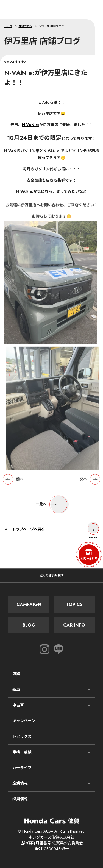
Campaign (29, 604)
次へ (83, 481)
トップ (8, 26)
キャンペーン (24, 721)
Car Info (74, 625)
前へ (20, 481)
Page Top (93, 531)
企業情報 (20, 783)
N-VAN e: (30, 125)
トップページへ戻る (24, 529)
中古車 (18, 705)
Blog (29, 625)
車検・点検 (22, 752)
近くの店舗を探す (52, 575)
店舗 (16, 674)
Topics (74, 604)
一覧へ (51, 506)
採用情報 (20, 799)
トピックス (22, 736)
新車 (16, 689)
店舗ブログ (26, 26)
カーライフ (22, 768)
